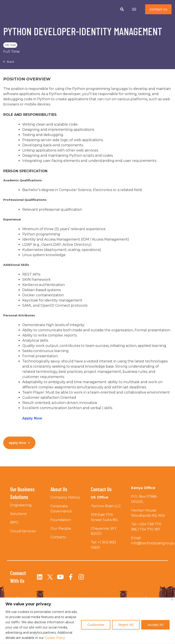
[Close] (172, 600)
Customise (96, 625)
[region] (87, 621)
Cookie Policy (55, 638)
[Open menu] (134, 9)
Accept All (155, 625)
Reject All (126, 625)
